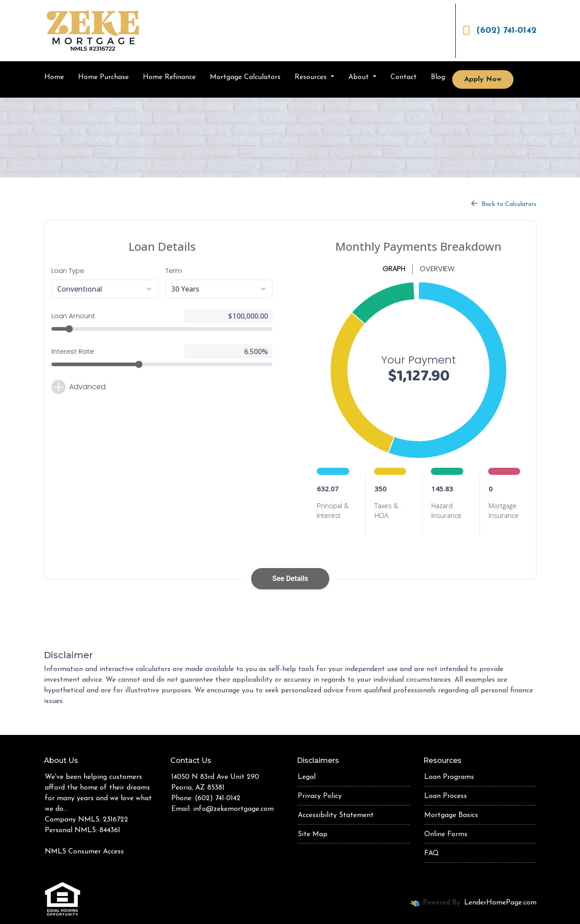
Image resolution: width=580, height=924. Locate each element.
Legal (307, 777)
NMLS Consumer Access (84, 852)
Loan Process (446, 796)
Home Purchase (103, 77)
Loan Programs (449, 777)
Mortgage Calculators (245, 77)
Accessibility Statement (336, 815)
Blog (438, 77)
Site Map (313, 834)
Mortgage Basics (451, 815)
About (360, 77)
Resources (312, 77)
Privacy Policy (320, 796)
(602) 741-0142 (500, 31)
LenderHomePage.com (500, 903)
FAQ (432, 853)
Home (54, 77)
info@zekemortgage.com (233, 809)
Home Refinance (169, 77)
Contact (404, 77)
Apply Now (483, 79)
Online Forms (446, 834)
